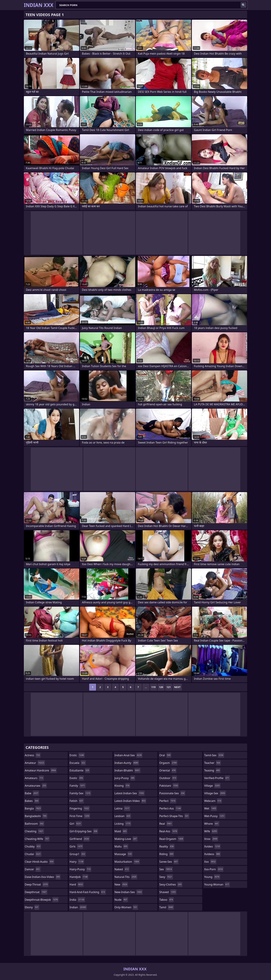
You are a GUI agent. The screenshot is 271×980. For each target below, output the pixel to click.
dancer (33, 869)
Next (177, 687)
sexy (166, 877)
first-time (80, 816)
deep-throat (37, 884)
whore (212, 824)
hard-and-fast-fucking (88, 892)
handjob (79, 877)
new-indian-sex (128, 892)
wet (211, 808)
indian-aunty (127, 763)
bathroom (34, 824)
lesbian (123, 816)
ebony (32, 907)
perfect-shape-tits (174, 816)
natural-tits (126, 877)
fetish (77, 801)
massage (123, 854)
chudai (33, 854)
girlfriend (80, 839)
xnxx (211, 839)
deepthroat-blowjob (42, 900)
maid (121, 831)
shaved (168, 892)
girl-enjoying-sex (84, 831)
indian (78, 907)
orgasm (168, 763)
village (212, 786)
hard (77, 884)
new (121, 884)
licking (123, 824)
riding (167, 854)
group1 (78, 854)
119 (153, 687)
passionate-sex (172, 793)
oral (165, 755)
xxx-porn (214, 869)
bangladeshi (36, 816)
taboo (167, 900)
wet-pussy (215, 816)
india (77, 900)
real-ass (169, 831)
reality (167, 846)
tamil (167, 907)
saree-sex (169, 862)
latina (122, 808)
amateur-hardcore (41, 770)
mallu (121, 846)
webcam (213, 801)
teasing (212, 770)
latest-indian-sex (130, 793)
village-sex (215, 793)
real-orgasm (172, 839)
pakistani (169, 786)
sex (166, 869)
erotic (77, 755)
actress (33, 755)
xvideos (212, 854)
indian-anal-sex (128, 755)
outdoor (168, 778)
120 (161, 687)
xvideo (212, 846)
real (166, 824)
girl (76, 824)
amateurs (34, 778)
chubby (33, 846)
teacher (212, 763)
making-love (126, 839)
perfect (168, 801)
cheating (34, 831)
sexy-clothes (171, 884)
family (78, 786)
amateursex (36, 786)
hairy (77, 862)
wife (211, 831)
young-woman (217, 884)
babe (32, 793)
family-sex (80, 793)
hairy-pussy (81, 869)
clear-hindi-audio (39, 862)
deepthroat (36, 892)
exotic (77, 778)
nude (121, 900)
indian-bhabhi (127, 770)
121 (169, 687)
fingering (80, 808)
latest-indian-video (130, 801)
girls (76, 846)
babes (32, 801)
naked (122, 869)
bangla (33, 808)
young (212, 877)
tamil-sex (214, 755)
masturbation (127, 862)
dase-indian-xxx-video (43, 877)
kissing (122, 786)
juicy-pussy (125, 778)
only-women (126, 907)
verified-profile (217, 778)
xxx (210, 862)
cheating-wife (37, 839)
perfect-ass (170, 808)
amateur (35, 763)
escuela (78, 763)
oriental (168, 770)
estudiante (80, 770)
